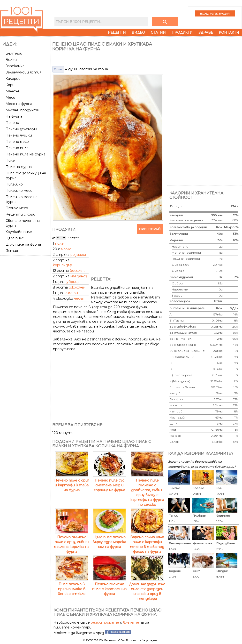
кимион (71, 293)
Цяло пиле (15, 238)
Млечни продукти (22, 110)
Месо (10, 97)
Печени (12, 123)
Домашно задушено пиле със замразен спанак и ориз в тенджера (147, 589)
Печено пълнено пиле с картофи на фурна (109, 587)
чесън (79, 298)
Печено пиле (17, 148)
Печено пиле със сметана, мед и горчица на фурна (110, 483)
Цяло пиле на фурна (23, 244)
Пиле (10, 161)
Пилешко (14, 184)
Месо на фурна (19, 104)
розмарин (79, 255)
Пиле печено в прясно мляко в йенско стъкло (72, 587)
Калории (13, 79)
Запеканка (15, 66)
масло (66, 249)
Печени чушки (19, 135)
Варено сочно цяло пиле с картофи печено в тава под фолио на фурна (147, 542)
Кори (10, 85)
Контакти (229, 32)
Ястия (12, 251)
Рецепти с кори (20, 214)
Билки (11, 60)
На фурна (14, 116)
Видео (138, 32)
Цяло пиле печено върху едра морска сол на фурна (109, 539)
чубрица (72, 282)
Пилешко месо (19, 191)
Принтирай (150, 229)
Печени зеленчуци (22, 129)
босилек (77, 271)
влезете (131, 622)
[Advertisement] (26, 275)
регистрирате (105, 622)
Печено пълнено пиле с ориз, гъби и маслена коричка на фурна (72, 542)
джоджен (77, 287)
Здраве (206, 32)
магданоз (79, 276)
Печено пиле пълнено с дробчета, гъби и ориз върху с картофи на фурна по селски (147, 490)
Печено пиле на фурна (26, 154)
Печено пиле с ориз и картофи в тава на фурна (72, 483)
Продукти (182, 32)
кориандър (62, 265)
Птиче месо (17, 208)
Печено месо (17, 142)
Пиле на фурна (19, 167)
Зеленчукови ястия (23, 72)
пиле (59, 243)
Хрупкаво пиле (19, 232)
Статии (158, 32)
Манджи (13, 91)
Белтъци (14, 53)
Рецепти (117, 32)
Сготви (58, 69)
